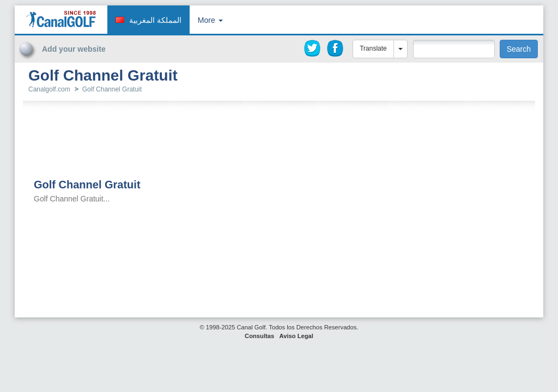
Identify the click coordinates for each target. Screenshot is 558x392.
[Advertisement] (468, 75)
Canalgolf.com (49, 89)
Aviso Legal (296, 336)
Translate (373, 48)
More (210, 20)
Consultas (259, 336)
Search (519, 49)
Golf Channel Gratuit (112, 89)
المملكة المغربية (155, 20)
